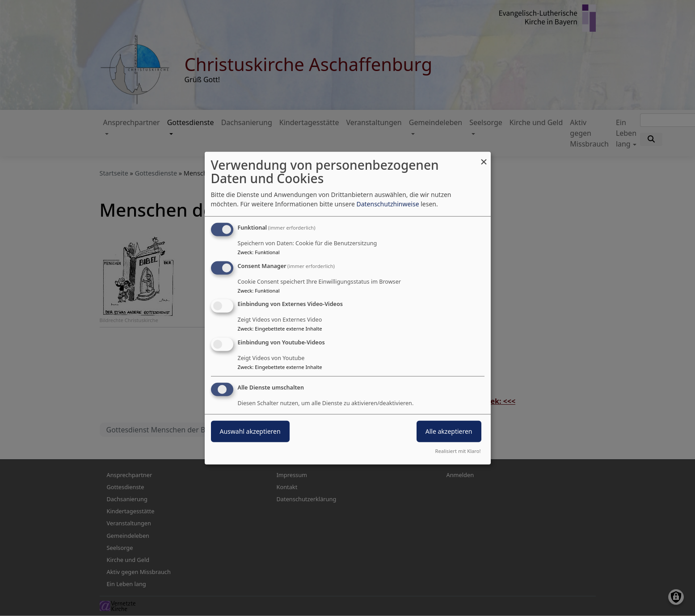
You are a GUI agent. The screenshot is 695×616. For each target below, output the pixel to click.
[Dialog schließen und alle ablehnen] (484, 157)
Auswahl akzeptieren (250, 431)
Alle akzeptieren (449, 431)
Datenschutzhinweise (388, 204)
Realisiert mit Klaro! (458, 451)
